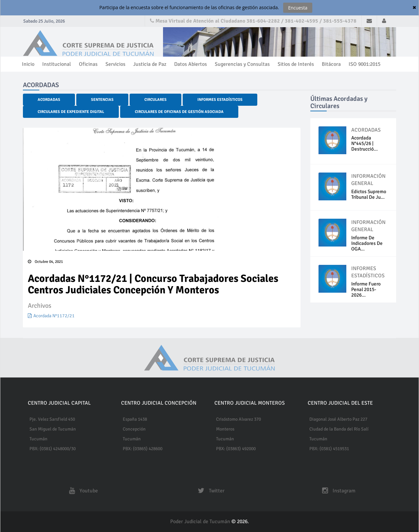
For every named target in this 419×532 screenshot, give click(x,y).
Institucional (57, 64)
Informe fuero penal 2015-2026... (366, 289)
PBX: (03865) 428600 (143, 449)
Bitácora (331, 64)
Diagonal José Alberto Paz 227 (338, 419)
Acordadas (49, 100)
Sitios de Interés (296, 64)
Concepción (134, 429)
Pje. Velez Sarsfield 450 (52, 419)
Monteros (225, 429)
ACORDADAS (366, 130)
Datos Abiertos (191, 64)
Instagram (337, 491)
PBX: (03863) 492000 (236, 449)
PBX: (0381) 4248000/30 (53, 449)
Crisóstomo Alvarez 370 (238, 419)
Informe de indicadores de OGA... (367, 243)
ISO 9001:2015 (364, 64)
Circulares (155, 100)
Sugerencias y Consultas (242, 64)
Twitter (209, 491)
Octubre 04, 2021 (45, 262)
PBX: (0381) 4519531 (329, 449)
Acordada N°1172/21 (51, 316)
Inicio (28, 64)
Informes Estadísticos (220, 100)
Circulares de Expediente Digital (71, 112)
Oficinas (88, 64)
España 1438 (135, 419)
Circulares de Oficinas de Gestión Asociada (179, 112)
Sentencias (102, 100)
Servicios (115, 64)
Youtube (82, 491)
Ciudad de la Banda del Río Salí (339, 429)
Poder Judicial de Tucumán (201, 522)
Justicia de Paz (150, 64)
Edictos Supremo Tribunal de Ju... (369, 194)
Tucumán (38, 439)
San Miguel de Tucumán (53, 429)
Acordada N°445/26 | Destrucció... (364, 143)
